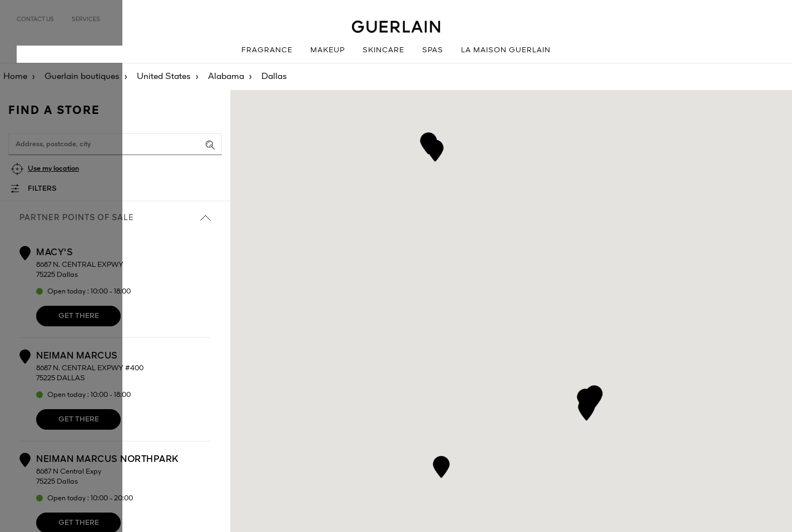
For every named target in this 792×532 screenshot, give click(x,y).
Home (15, 77)
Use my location (53, 169)
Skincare (383, 50)
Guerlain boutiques (82, 77)
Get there (79, 316)
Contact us (35, 19)
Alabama (226, 77)
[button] (585, 398)
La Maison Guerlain (506, 50)
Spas (433, 50)
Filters (42, 189)
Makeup (328, 50)
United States (164, 77)
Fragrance (267, 50)
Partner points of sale (115, 218)
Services (86, 19)
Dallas (274, 77)
